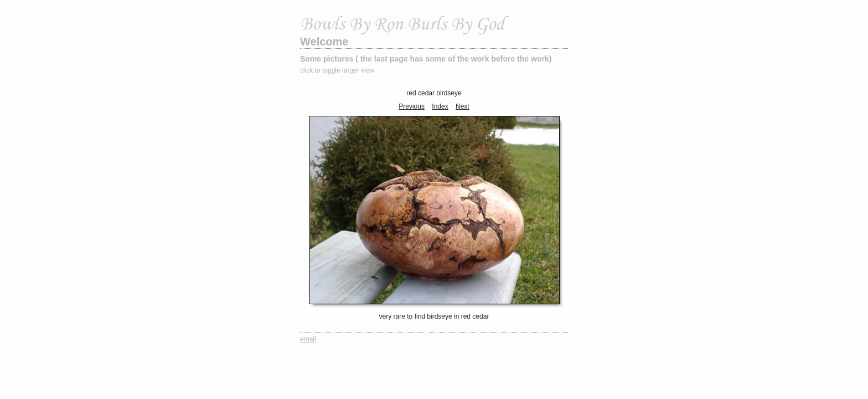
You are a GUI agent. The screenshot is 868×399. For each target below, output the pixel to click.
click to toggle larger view (337, 70)
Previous (412, 106)
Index (440, 106)
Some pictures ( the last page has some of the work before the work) (426, 59)
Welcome (324, 42)
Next (463, 106)
